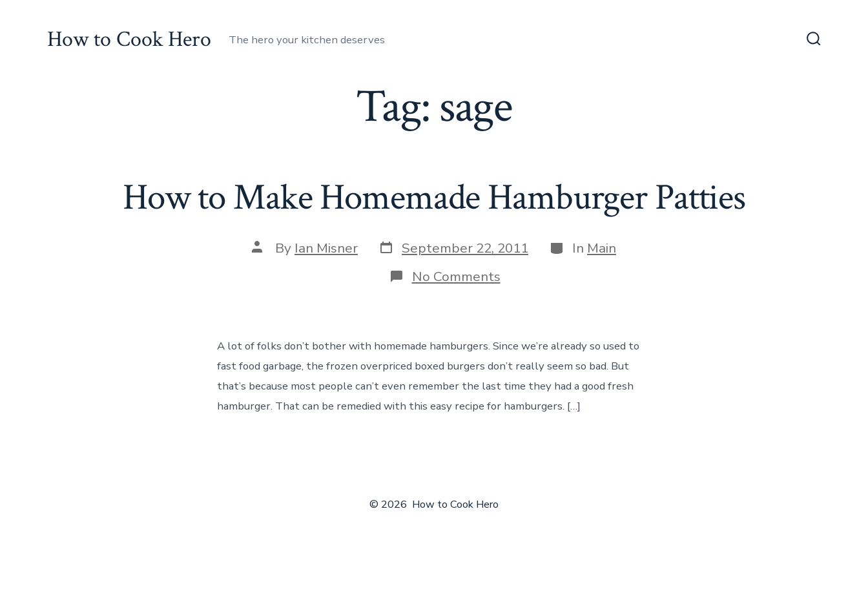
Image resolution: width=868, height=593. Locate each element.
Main (602, 248)
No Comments (456, 276)
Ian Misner (326, 248)
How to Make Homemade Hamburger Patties (434, 198)
